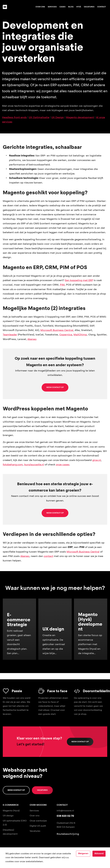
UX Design (58, 117)
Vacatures (89, 7)
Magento (8, 811)
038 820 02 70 (65, 816)
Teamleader (10, 335)
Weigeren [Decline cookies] (83, 854)
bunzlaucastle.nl (34, 465)
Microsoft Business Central (57, 330)
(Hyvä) (16, 811)
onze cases (63, 465)
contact (48, 556)
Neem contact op (80, 742)
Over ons (40, 7)
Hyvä (79, 7)
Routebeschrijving (68, 834)
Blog (71, 7)
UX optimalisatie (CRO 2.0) (15, 823)
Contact (102, 7)
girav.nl (97, 460)
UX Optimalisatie (39, 117)
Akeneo (32, 339)
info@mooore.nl (65, 811)
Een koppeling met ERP (79, 280)
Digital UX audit (38, 826)
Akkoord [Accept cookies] (99, 854)
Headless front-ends (14, 117)
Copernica (66, 335)
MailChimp (80, 335)
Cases (62, 7)
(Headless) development (10, 832)
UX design (8, 816)
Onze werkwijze (38, 821)
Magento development (80, 117)
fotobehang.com (13, 465)
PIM (62, 285)
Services (52, 7)
